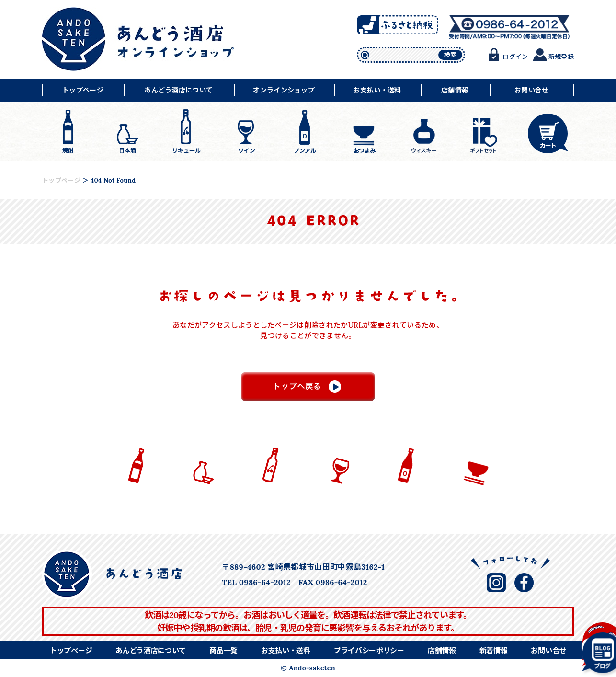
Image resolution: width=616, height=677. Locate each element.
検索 (451, 55)
